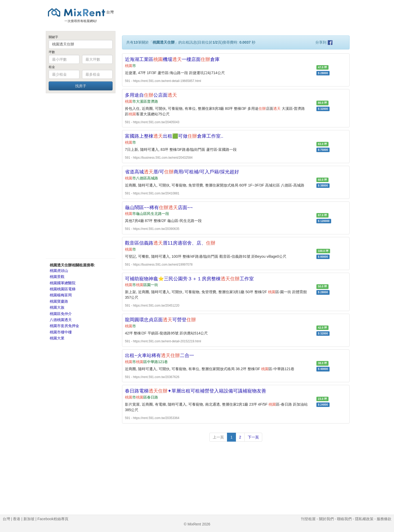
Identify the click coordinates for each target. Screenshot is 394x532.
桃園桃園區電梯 (63, 289)
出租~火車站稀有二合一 (160, 355)
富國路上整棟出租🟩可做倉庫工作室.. (174, 136)
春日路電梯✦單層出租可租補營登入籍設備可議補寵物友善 (196, 391)
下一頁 (253, 437)
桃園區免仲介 (61, 314)
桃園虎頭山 (59, 271)
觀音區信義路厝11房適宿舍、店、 (170, 243)
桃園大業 (57, 338)
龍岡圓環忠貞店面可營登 (160, 320)
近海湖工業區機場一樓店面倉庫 (172, 59)
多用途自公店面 (151, 95)
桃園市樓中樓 (61, 332)
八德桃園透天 (61, 320)
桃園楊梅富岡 (61, 295)
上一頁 (218, 437)
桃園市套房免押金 (64, 326)
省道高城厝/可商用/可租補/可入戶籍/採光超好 (182, 172)
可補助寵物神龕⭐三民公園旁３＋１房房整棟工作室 (189, 279)
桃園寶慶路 (59, 301)
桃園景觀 (57, 277)
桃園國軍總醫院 (63, 283)
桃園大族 (57, 307)
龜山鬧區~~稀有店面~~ (159, 208)
